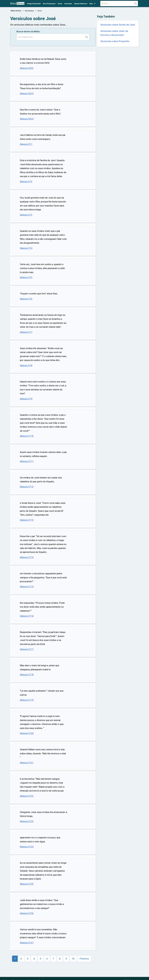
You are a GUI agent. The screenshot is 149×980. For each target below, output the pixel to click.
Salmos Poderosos (81, 4)
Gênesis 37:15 (27, 587)
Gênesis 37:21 (27, 763)
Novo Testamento (49, 4)
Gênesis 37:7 (26, 332)
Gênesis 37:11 (27, 461)
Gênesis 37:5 (26, 277)
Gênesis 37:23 (27, 821)
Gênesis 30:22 (27, 68)
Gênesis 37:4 (26, 248)
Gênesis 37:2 (26, 182)
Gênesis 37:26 (27, 913)
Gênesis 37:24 (27, 847)
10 (73, 959)
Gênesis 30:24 (27, 119)
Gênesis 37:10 (27, 436)
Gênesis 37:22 (27, 796)
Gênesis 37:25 (27, 884)
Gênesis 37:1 (26, 144)
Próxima (84, 959)
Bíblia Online (16, 11)
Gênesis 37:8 (26, 365)
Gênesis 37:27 (27, 943)
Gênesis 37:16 (27, 616)
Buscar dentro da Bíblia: (28, 32)
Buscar (135, 4)
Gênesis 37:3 (26, 215)
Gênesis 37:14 (27, 557)
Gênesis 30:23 (27, 94)
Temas (60, 4)
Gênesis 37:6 (26, 299)
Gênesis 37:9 (26, 399)
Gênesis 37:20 (27, 733)
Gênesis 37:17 (27, 649)
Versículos (68, 4)
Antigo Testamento (34, 4)
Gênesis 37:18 (27, 675)
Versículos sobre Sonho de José (118, 25)
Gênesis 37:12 (27, 487)
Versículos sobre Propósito (115, 41)
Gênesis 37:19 (27, 700)
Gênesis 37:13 (27, 520)
